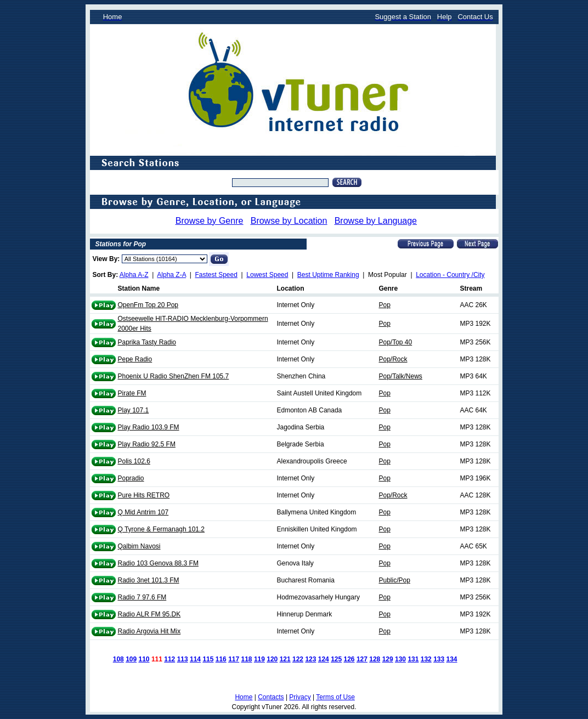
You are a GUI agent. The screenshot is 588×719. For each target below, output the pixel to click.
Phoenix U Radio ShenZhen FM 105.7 (174, 376)
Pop (385, 305)
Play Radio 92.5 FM (147, 444)
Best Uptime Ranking (328, 275)
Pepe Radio (135, 359)
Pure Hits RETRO (144, 495)
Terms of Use (335, 697)
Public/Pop (395, 580)
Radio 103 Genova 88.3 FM (158, 563)
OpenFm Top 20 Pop (148, 305)
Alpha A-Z (134, 275)
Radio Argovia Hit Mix (149, 631)
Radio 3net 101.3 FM (149, 580)
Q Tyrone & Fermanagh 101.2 (162, 529)
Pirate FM (132, 393)
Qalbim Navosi (139, 546)
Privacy (300, 697)
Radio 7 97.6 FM (142, 597)
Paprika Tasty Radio (147, 342)
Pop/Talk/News (401, 376)
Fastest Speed (216, 275)
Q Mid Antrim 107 (143, 512)
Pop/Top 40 (396, 342)
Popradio (131, 478)
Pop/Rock (393, 359)
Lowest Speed (267, 275)
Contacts (271, 697)
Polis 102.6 (134, 461)
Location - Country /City (450, 275)
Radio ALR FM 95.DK (149, 614)
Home (244, 697)
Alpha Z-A (171, 275)
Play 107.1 (134, 410)
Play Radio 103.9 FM (149, 427)
